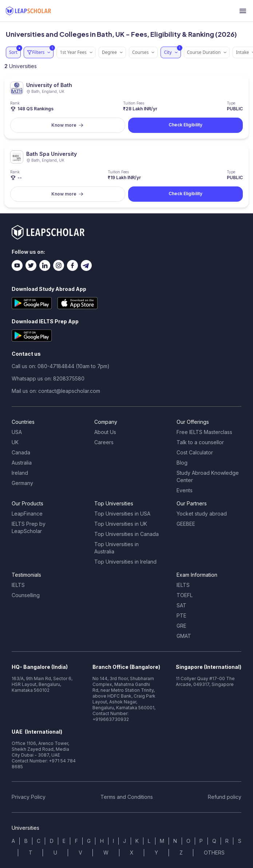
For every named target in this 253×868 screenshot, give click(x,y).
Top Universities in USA (122, 514)
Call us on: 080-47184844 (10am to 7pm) (61, 366)
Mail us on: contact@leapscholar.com (56, 391)
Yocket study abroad (202, 514)
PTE (181, 616)
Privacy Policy (29, 797)
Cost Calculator (195, 452)
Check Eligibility (185, 125)
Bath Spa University (52, 154)
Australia (22, 463)
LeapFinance (27, 514)
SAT (181, 605)
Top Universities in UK (121, 524)
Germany (22, 483)
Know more (68, 125)
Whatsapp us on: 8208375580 (48, 378)
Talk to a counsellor (200, 442)
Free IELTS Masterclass (204, 432)
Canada (21, 452)
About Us (105, 432)
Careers (104, 442)
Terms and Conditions (127, 797)
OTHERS (214, 853)
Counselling (26, 595)
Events (185, 490)
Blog (182, 463)
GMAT (184, 636)
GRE (181, 626)
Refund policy (225, 797)
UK (15, 442)
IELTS (18, 585)
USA (17, 432)
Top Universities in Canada (127, 534)
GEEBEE (186, 524)
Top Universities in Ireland (125, 562)
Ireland (20, 473)
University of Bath (49, 85)
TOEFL (185, 595)
